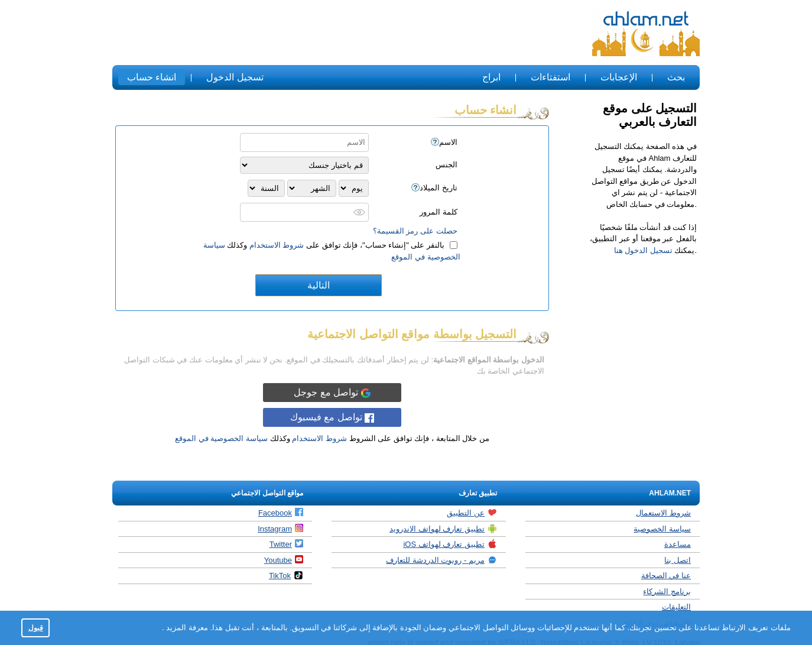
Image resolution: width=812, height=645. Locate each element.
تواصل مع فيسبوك (332, 417)
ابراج (491, 77)
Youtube (284, 560)
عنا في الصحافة (666, 576)
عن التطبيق (472, 513)
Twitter (286, 544)
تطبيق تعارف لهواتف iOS (450, 544)
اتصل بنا (678, 560)
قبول (36, 628)
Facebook (281, 513)
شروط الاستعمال (663, 513)
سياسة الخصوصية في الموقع (221, 438)
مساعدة (678, 544)
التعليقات (676, 607)
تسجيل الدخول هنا (643, 250)
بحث (676, 77)
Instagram (280, 529)
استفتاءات (550, 77)
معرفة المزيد (186, 628)
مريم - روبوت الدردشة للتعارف (441, 560)
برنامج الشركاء (667, 591)
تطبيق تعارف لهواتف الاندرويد (443, 529)
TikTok (286, 575)
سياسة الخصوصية (662, 529)
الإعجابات (619, 77)
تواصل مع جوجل (332, 393)
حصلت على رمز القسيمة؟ (415, 231)
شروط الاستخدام (277, 245)
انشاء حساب (152, 77)
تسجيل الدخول (235, 77)
